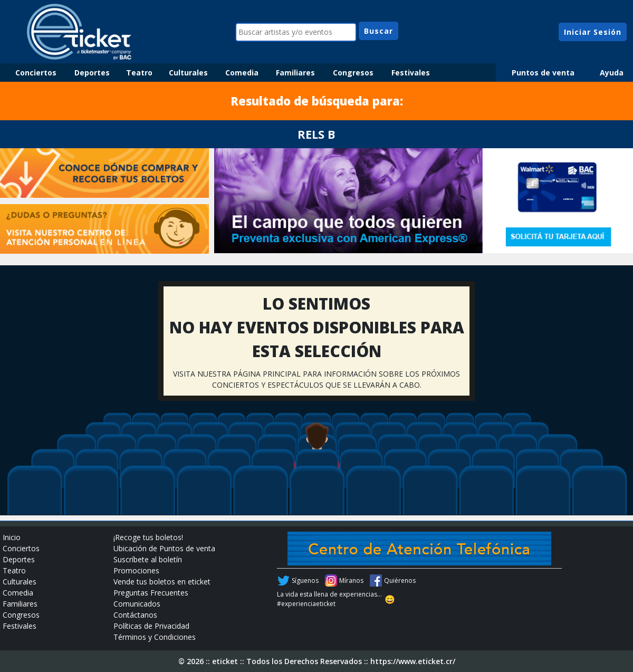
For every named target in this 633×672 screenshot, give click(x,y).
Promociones (136, 570)
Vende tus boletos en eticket (162, 582)
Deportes (92, 73)
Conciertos (36, 73)
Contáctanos (135, 615)
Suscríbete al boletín (148, 559)
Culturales (188, 73)
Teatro (139, 73)
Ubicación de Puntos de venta (164, 548)
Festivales (411, 73)
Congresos (353, 73)
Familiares (295, 73)
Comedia (242, 73)
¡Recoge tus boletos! (148, 537)
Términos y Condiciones (155, 637)
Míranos (351, 580)
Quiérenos (400, 580)
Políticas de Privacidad (151, 626)
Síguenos (305, 580)
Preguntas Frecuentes (151, 593)
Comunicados (137, 604)
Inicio (12, 537)
